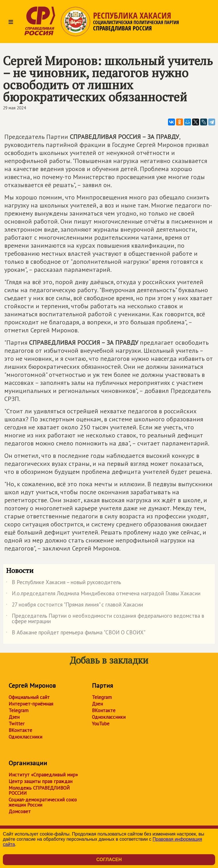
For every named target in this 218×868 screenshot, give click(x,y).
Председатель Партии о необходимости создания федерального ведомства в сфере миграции (105, 619)
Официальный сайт (29, 697)
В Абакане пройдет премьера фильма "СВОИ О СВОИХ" (76, 633)
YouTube (101, 724)
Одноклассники (25, 737)
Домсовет (20, 811)
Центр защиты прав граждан (40, 781)
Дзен (14, 717)
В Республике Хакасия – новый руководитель (63, 583)
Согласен (109, 860)
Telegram (19, 710)
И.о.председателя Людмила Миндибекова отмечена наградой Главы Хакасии (103, 594)
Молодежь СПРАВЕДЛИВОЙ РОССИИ (39, 790)
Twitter (17, 724)
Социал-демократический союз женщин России (43, 802)
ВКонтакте (20, 730)
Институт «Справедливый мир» (43, 775)
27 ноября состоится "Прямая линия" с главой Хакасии (75, 606)
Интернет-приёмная (31, 704)
